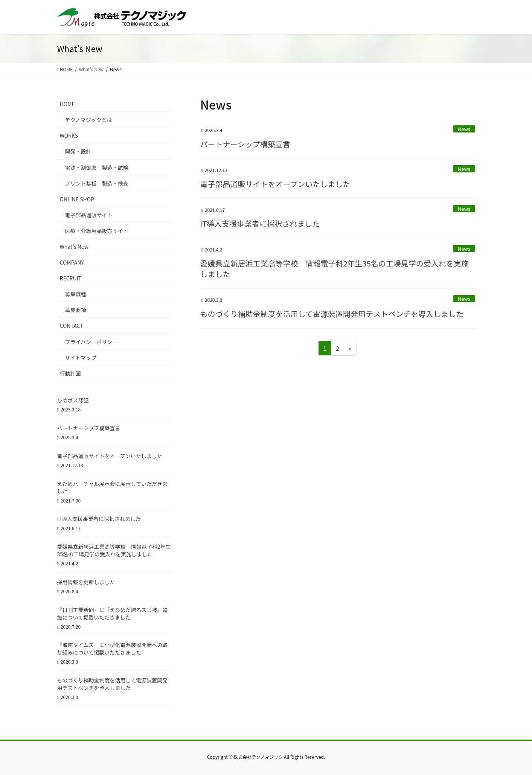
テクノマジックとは (89, 120)
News (464, 129)
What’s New (74, 247)
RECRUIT (71, 278)
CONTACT (72, 326)
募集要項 (76, 310)
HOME (67, 104)
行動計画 (70, 373)
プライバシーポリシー (91, 342)
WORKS (69, 136)
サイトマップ (81, 358)
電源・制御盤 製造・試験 (97, 167)
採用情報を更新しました (86, 582)
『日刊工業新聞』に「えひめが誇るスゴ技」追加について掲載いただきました (113, 614)
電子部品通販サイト (89, 215)
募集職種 (76, 294)
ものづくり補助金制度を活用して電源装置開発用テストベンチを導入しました (332, 314)
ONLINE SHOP (77, 199)
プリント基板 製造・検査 (97, 183)
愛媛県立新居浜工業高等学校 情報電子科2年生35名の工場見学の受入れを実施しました (335, 269)
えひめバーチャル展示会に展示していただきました (112, 487)
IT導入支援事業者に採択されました (260, 223)
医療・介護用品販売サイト (97, 231)
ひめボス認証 (73, 400)
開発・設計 (78, 151)
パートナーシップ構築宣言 (245, 144)
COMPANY (72, 262)
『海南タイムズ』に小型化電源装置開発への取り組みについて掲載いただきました (113, 649)
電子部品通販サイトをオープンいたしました (275, 184)
